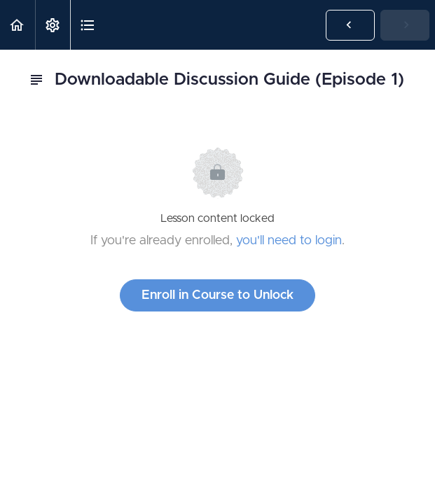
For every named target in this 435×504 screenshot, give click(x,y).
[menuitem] (53, 25)
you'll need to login (289, 241)
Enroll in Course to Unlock (217, 295)
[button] (18, 25)
